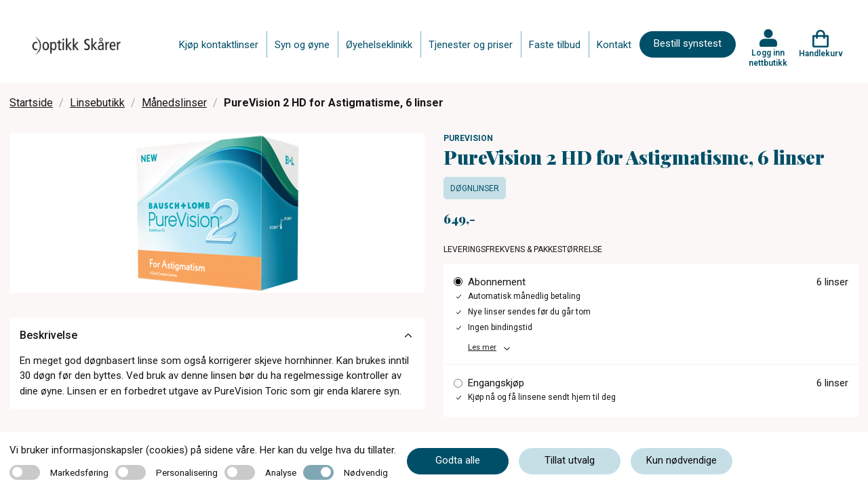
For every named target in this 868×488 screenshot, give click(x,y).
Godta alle (458, 460)
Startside (31, 103)
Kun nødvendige (682, 460)
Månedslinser (174, 103)
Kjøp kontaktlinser (219, 45)
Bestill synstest (688, 43)
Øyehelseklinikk (379, 45)
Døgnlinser (475, 188)
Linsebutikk (97, 103)
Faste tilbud (555, 45)
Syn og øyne (302, 45)
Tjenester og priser (471, 45)
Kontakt (614, 45)
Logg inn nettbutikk (768, 58)
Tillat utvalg (570, 460)
